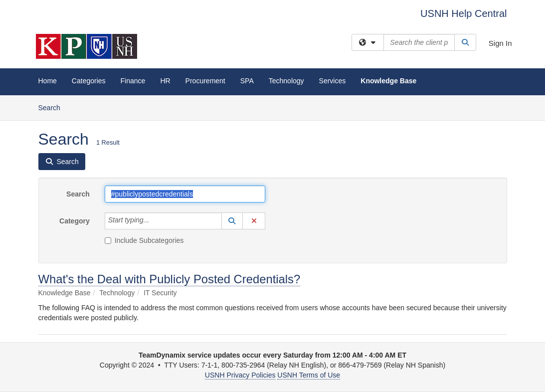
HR (165, 81)
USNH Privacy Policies (240, 375)
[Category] (155, 221)
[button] (232, 221)
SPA (247, 81)
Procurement (205, 81)
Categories (89, 81)
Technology (286, 81)
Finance (133, 81)
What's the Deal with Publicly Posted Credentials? (170, 279)
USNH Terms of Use (309, 375)
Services (333, 81)
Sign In (500, 43)
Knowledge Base (388, 81)
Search (53, 107)
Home (48, 81)
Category (75, 221)
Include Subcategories (144, 240)
